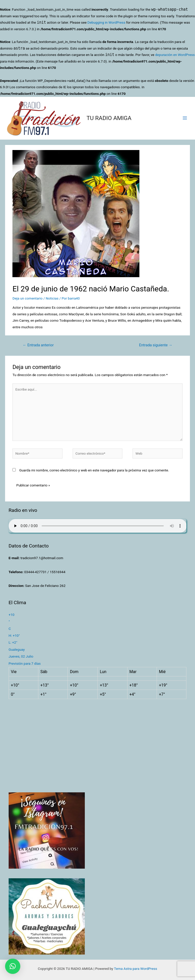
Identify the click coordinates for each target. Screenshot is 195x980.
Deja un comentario (27, 298)
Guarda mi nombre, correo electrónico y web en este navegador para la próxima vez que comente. (94, 470)
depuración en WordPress (175, 55)
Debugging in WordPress (106, 22)
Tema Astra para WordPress (136, 969)
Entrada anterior (38, 345)
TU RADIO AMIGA (109, 118)
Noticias (52, 298)
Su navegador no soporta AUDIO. (98, 526)
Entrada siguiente (156, 345)
